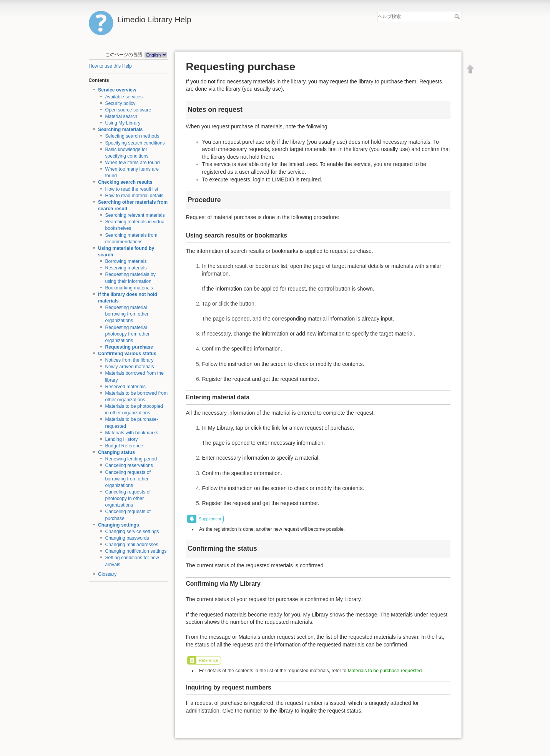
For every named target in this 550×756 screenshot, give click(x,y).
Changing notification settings (136, 551)
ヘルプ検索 (458, 17)
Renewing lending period (131, 459)
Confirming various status (127, 354)
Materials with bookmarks (131, 433)
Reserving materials (126, 268)
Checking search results (125, 182)
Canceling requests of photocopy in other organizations (128, 498)
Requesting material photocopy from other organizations (127, 334)
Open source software (128, 110)
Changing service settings (132, 532)
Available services (124, 97)
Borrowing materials (126, 261)
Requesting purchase (129, 347)
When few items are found (132, 163)
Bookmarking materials (129, 288)
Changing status (116, 452)
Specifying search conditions (135, 143)
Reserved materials (125, 387)
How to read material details (134, 196)
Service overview (117, 90)
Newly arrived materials (129, 367)
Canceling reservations (129, 465)
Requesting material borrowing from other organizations (127, 314)
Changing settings (119, 525)
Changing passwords (127, 538)
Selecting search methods (132, 136)
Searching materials (120, 130)
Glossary (107, 574)
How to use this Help (110, 66)
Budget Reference (124, 446)
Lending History (121, 439)
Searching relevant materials (135, 215)
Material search (121, 116)
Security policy (120, 103)
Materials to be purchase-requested (385, 671)
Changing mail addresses (131, 545)
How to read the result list (131, 189)
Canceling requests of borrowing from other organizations (128, 479)
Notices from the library (129, 360)
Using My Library (123, 123)
